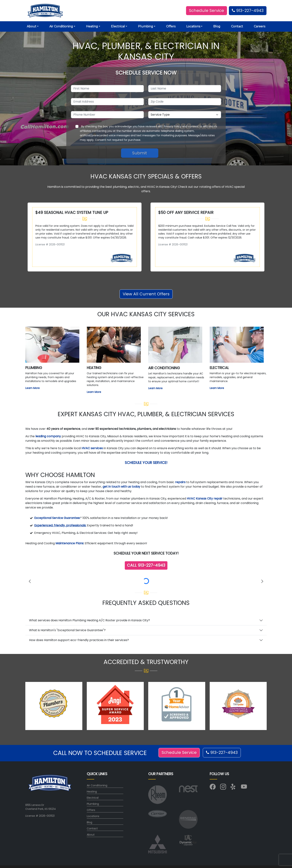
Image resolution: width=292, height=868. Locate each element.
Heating (92, 792)
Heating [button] (92, 26)
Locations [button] (193, 26)
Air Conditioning (97, 785)
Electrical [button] (118, 26)
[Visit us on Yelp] (234, 788)
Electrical (93, 798)
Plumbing (93, 804)
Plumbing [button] (146, 26)
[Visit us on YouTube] (244, 788)
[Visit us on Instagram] (223, 788)
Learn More (32, 388)
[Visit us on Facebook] (213, 788)
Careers (260, 26)
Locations (93, 816)
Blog (217, 26)
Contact (237, 26)
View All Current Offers (146, 294)
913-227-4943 (248, 11)
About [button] (32, 26)
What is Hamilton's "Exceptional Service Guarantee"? (67, 630)
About (91, 835)
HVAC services (92, 448)
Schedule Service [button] (207, 11)
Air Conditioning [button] (61, 26)
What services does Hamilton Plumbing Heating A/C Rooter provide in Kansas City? (89, 620)
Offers (171, 26)
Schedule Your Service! (146, 463)
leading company (48, 436)
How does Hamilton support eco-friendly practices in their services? (79, 640)
